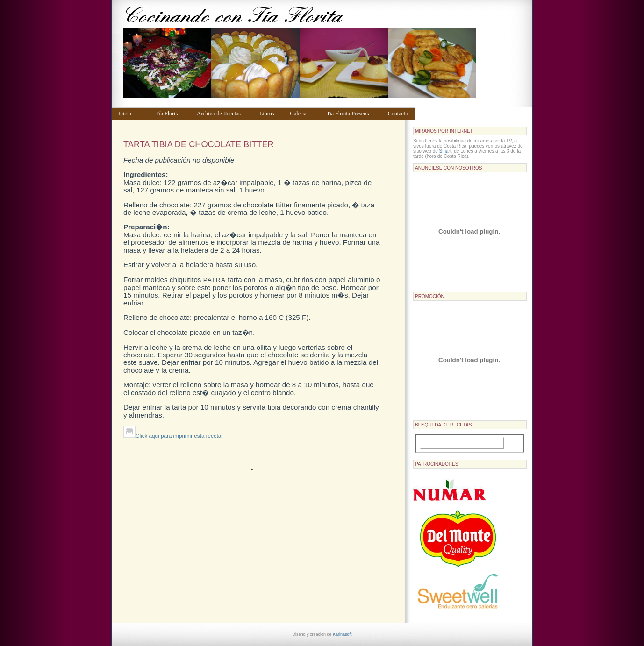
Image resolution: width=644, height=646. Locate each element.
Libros (270, 114)
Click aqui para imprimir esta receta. (173, 436)
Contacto (399, 114)
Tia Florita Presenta (353, 114)
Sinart (445, 151)
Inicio (132, 114)
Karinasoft (342, 634)
